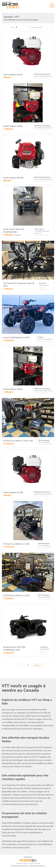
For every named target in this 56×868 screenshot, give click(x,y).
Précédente (20, 665)
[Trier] (41, 27)
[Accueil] (11, 5)
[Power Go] (28, 860)
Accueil (8, 17)
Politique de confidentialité (20, 866)
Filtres (14, 27)
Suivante (36, 665)
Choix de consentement (37, 866)
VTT (17, 17)
